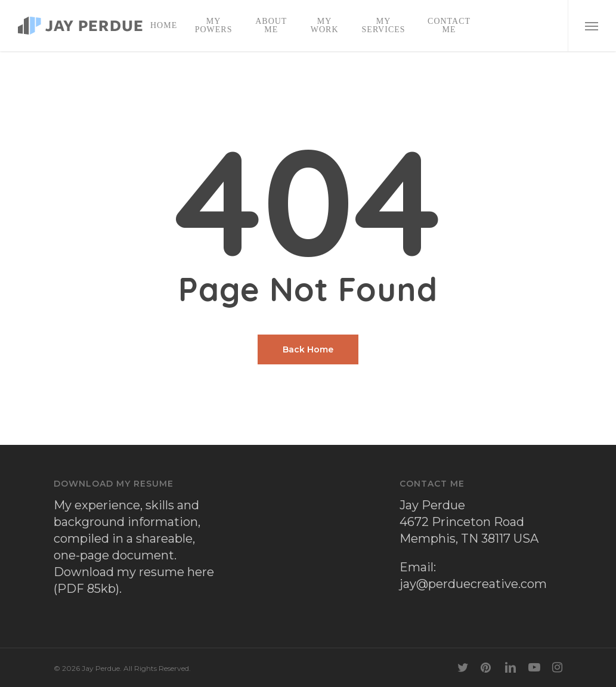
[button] (592, 26)
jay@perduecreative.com (473, 584)
